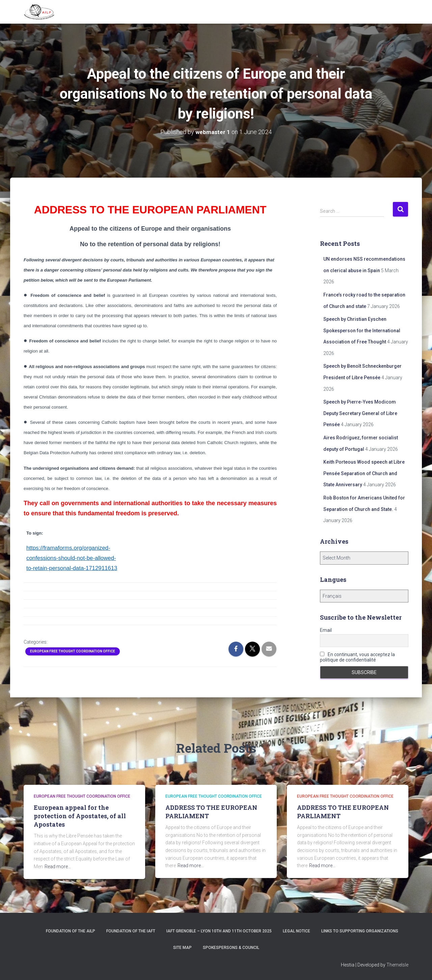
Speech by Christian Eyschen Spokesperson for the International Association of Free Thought (362, 330)
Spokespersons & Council (231, 948)
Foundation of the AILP (71, 931)
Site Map (182, 948)
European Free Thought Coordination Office (73, 651)
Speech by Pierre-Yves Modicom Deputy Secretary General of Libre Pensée (360, 413)
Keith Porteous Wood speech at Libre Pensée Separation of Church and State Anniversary (364, 473)
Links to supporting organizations (360, 931)
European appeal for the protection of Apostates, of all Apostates (80, 816)
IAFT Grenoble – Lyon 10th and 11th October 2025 (219, 931)
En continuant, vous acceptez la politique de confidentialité (357, 657)
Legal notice (296, 931)
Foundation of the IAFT (131, 931)
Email (326, 630)
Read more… (58, 867)
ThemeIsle (397, 965)
